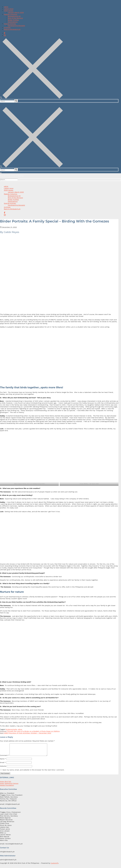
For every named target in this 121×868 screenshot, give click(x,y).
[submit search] (16, 101)
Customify (54, 865)
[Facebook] (5, 33)
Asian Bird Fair (6, 784)
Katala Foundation (7, 788)
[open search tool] (31, 98)
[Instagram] (5, 35)
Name (3, 761)
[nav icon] (1, 173)
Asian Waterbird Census (9, 786)
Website (3, 768)
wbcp (20, 729)
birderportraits (11, 729)
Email (3, 765)
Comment (4, 758)
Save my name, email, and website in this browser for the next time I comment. (33, 772)
